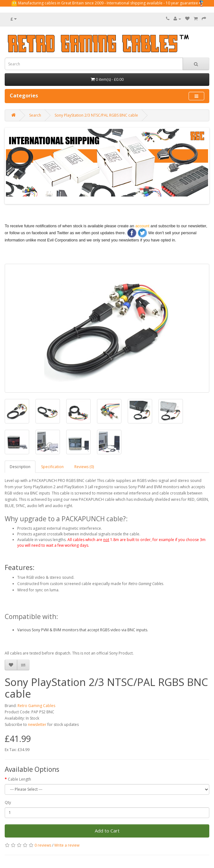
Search (35, 115)
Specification (52, 467)
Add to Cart (107, 831)
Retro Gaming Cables (36, 706)
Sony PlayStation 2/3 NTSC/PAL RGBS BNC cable (96, 115)
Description (20, 467)
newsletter (37, 724)
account (142, 226)
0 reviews (43, 845)
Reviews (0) (84, 467)
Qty (8, 802)
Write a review (67, 845)
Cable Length (19, 779)
